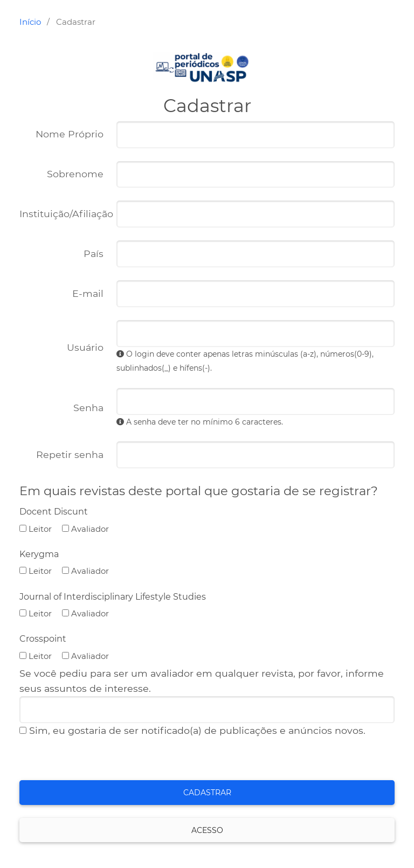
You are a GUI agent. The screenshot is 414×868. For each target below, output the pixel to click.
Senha (58, 408)
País (58, 254)
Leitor (36, 529)
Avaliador (85, 529)
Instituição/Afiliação (61, 217)
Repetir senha (58, 455)
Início (30, 22)
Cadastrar (207, 793)
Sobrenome (75, 174)
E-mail (58, 294)
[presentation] (101, 759)
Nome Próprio (58, 134)
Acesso (207, 830)
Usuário (58, 348)
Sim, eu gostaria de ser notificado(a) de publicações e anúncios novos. (192, 730)
